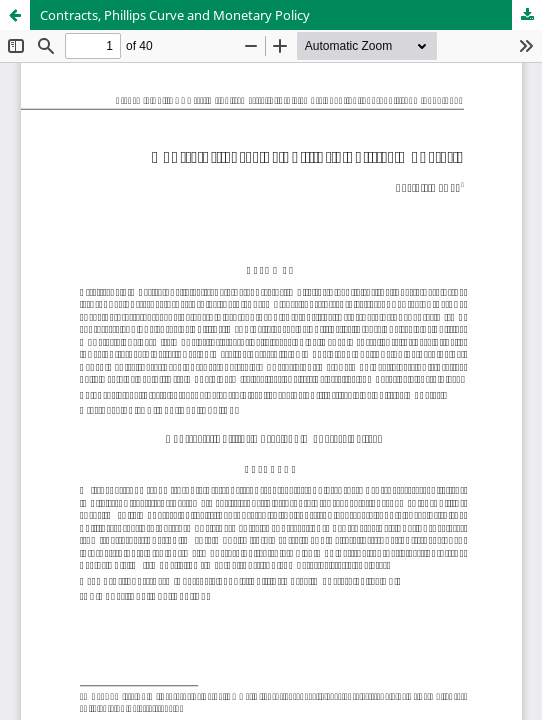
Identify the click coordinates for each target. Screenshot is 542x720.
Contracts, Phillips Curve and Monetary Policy (175, 15)
